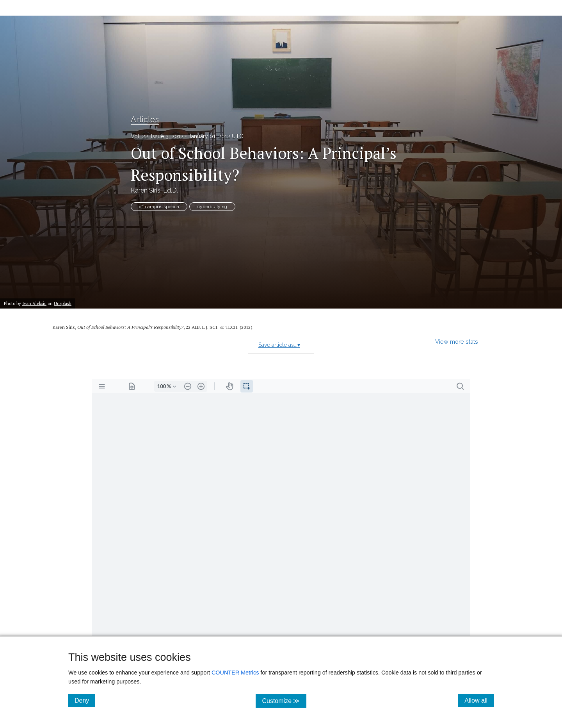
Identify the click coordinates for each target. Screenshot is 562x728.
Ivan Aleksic (34, 303)
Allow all (479, 700)
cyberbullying (212, 207)
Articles (145, 120)
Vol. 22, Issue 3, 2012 (157, 136)
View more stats (457, 342)
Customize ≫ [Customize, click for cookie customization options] (284, 700)
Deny (85, 700)
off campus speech (159, 207)
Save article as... (279, 345)
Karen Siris (154, 190)
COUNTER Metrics (235, 673)
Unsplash (63, 303)
